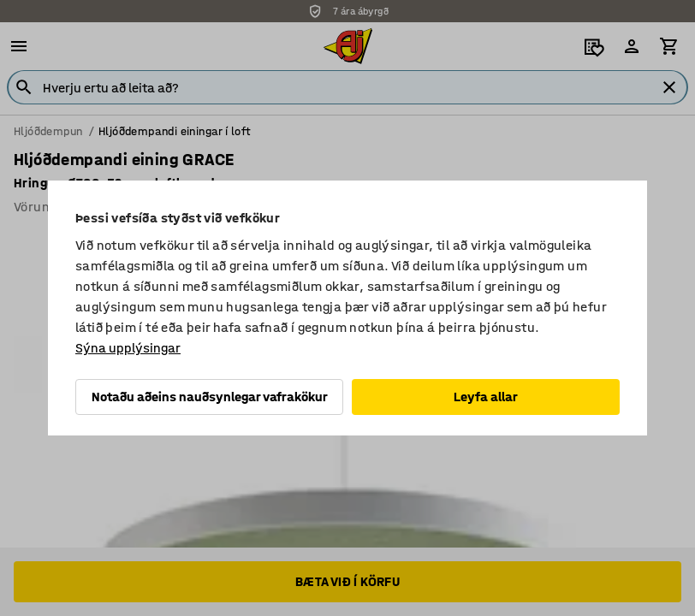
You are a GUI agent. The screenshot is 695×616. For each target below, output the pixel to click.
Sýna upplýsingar (128, 348)
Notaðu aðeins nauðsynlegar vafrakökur (210, 397)
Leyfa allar (486, 397)
